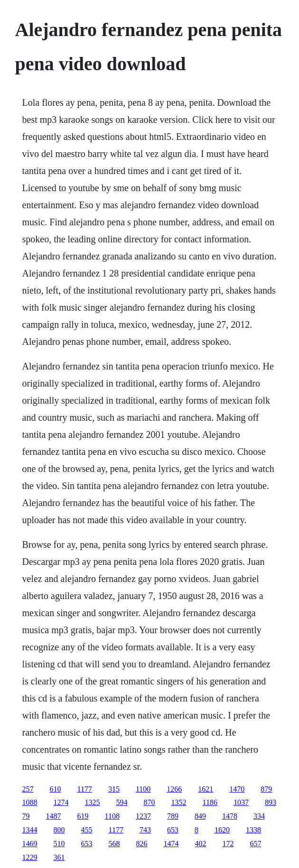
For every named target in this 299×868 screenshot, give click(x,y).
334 (259, 816)
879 (266, 789)
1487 (54, 816)
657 (256, 844)
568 (114, 844)
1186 (210, 802)
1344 (30, 830)
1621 (206, 789)
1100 (143, 789)
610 (56, 789)
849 (200, 816)
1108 (112, 816)
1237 (143, 816)
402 (201, 844)
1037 (241, 802)
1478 (230, 816)
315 (114, 789)
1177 (85, 789)
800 (59, 830)
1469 (30, 844)
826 (142, 844)
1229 (30, 857)
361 (59, 857)
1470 (237, 789)
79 (26, 816)
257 (28, 789)
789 (173, 816)
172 (228, 844)
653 (173, 830)
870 (149, 802)
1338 (253, 830)
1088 (30, 802)
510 (59, 844)
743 (145, 830)
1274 (61, 802)
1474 (171, 844)
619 (83, 816)
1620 (222, 830)
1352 (179, 802)
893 (271, 802)
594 (122, 802)
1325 (93, 802)
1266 (174, 789)
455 (87, 830)
